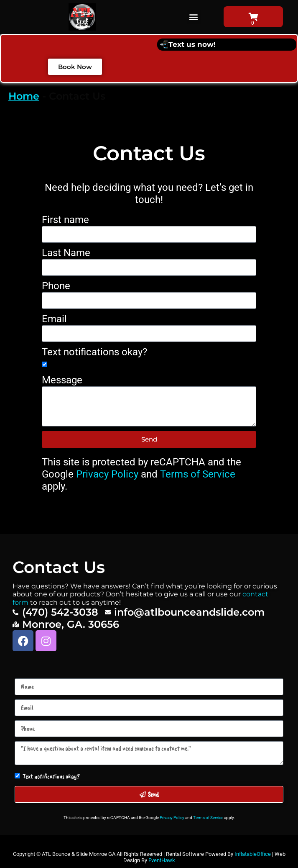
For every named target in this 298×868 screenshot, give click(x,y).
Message (62, 380)
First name (65, 220)
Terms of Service (198, 474)
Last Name (66, 253)
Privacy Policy (107, 474)
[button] (194, 17)
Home (24, 96)
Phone (56, 286)
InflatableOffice (253, 854)
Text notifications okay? (94, 352)
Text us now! (192, 44)
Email (54, 319)
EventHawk (162, 860)
